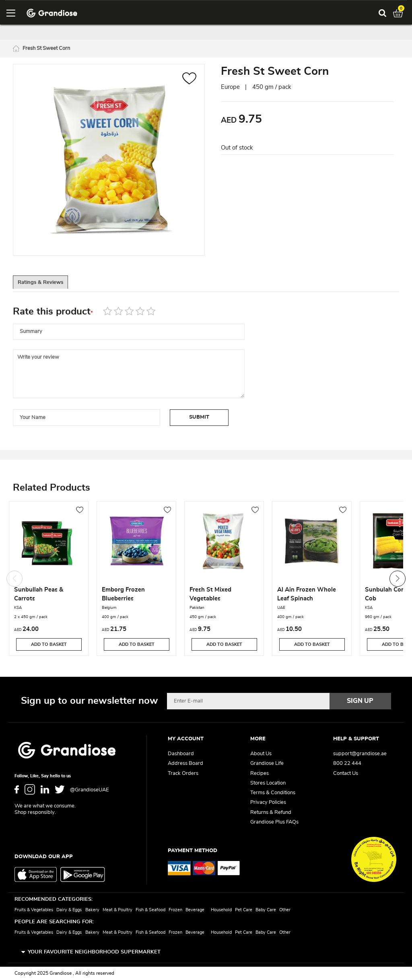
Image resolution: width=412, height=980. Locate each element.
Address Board (185, 763)
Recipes (260, 774)
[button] (189, 81)
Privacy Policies (268, 802)
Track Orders (183, 774)
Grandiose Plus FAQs (274, 822)
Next (398, 579)
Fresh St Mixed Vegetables (210, 595)
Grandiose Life (267, 763)
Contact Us (346, 774)
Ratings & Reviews (49, 285)
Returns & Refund (271, 813)
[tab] (49, 284)
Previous (14, 579)
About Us (261, 754)
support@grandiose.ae (360, 754)
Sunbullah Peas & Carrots (39, 595)
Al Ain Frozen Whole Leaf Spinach (307, 595)
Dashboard (181, 754)
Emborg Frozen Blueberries (123, 595)
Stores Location (268, 783)
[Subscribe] (360, 701)
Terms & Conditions (273, 793)
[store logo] (52, 13)
